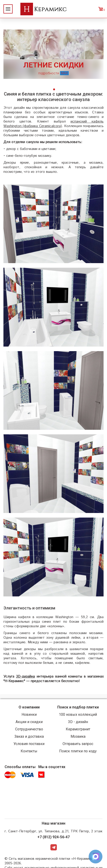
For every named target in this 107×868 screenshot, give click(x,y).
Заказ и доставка (29, 736)
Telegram (54, 847)
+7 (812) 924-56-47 (53, 837)
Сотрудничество (29, 729)
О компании (29, 707)
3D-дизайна (25, 677)
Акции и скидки (29, 722)
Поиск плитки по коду (78, 751)
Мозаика (78, 736)
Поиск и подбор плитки (78, 707)
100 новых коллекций (78, 714)
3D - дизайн (78, 722)
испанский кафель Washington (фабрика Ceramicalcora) (53, 124)
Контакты (29, 751)
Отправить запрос (78, 744)
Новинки (29, 714)
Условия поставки (29, 744)
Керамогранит (78, 729)
